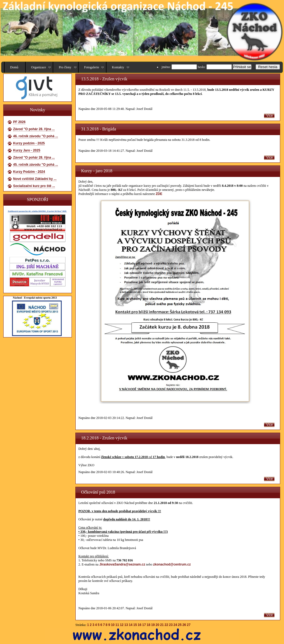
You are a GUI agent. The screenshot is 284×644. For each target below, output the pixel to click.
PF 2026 (19, 122)
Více (270, 116)
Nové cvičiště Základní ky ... (35, 179)
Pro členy (65, 67)
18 (148, 625)
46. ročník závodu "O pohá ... (35, 136)
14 (131, 625)
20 (157, 625)
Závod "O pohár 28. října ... (34, 129)
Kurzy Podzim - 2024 (29, 172)
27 (189, 625)
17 (144, 625)
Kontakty (118, 67)
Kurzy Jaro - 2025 (27, 150)
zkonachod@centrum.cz (172, 564)
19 (153, 625)
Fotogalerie (92, 67)
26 (184, 625)
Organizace (39, 67)
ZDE (159, 194)
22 (166, 625)
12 (122, 625)
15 (135, 625)
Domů (14, 67)
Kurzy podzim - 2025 (29, 143)
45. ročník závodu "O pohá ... (35, 165)
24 (175, 625)
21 (162, 625)
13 (126, 625)
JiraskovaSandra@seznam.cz (122, 564)
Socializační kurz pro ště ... (34, 186)
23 (171, 625)
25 (180, 625)
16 (139, 625)
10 (113, 625)
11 (117, 625)
